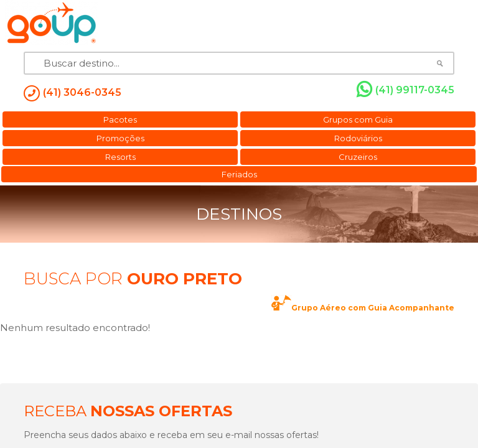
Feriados (239, 174)
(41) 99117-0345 (405, 90)
